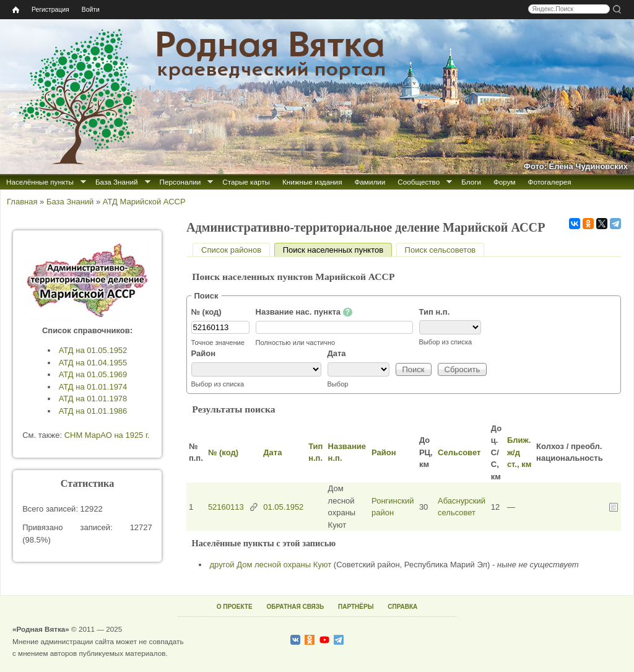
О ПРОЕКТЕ (235, 607)
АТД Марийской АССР (144, 202)
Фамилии (370, 182)
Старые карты (246, 182)
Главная (22, 202)
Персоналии (180, 182)
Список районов (231, 250)
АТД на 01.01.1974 (93, 387)
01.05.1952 (283, 507)
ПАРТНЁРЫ (356, 607)
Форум (505, 182)
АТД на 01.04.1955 (93, 363)
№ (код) (206, 312)
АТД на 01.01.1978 (93, 399)
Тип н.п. (435, 312)
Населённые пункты (40, 182)
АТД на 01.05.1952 (93, 350)
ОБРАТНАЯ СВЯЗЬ (295, 607)
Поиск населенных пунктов (337, 250)
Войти (91, 10)
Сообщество (419, 182)
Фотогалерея (550, 182)
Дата (337, 353)
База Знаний (117, 182)
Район (204, 353)
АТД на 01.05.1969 (93, 374)
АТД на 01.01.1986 (93, 411)
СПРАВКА (402, 607)
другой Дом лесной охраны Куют (271, 565)
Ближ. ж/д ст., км (519, 452)
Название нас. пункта (304, 312)
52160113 (226, 507)
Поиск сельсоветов (441, 250)
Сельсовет (459, 452)
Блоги (471, 182)
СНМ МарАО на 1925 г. (107, 435)
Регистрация (50, 10)
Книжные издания (312, 182)
